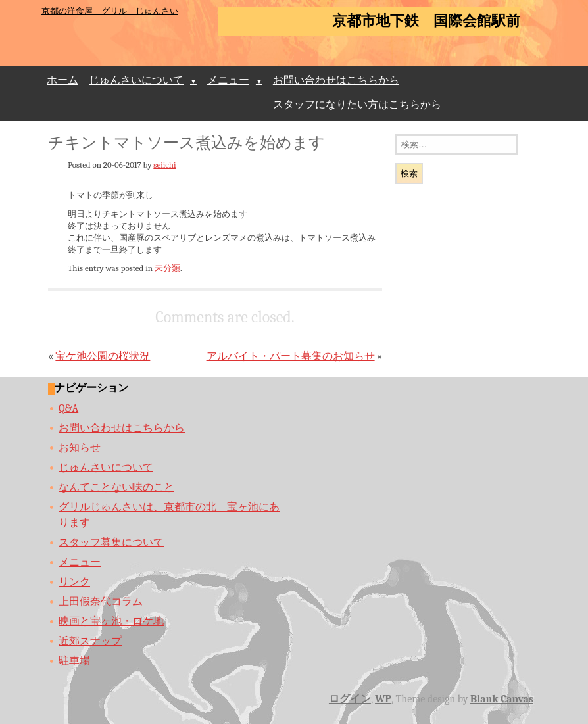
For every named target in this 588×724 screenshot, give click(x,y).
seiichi (164, 165)
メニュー (228, 80)
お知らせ (80, 448)
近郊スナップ (90, 641)
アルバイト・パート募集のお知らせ (291, 356)
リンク (74, 582)
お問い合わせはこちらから (336, 80)
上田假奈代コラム (101, 602)
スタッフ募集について (111, 543)
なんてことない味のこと (116, 487)
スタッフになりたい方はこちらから (357, 105)
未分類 (167, 268)
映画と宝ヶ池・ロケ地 (111, 621)
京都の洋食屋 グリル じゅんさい (110, 11)
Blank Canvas (502, 699)
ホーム (62, 80)
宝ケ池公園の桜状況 (103, 356)
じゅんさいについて (136, 80)
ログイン (350, 699)
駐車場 (74, 661)
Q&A (68, 408)
